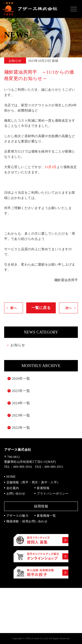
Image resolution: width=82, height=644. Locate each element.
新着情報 (43, 488)
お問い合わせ (16, 494)
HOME (11, 477)
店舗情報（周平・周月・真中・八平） (33, 482)
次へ (69, 308)
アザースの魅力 (17, 516)
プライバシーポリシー (53, 494)
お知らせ (18, 345)
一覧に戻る (41, 308)
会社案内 (13, 488)
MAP (51, 462)
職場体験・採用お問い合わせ (27, 521)
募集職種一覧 (46, 516)
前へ (13, 308)
